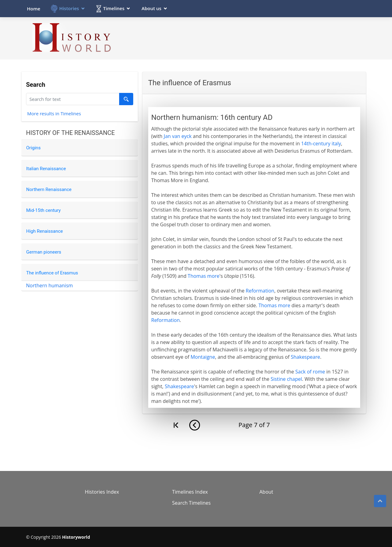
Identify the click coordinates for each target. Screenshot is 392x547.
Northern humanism (49, 285)
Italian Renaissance (46, 169)
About (266, 492)
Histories (69, 8)
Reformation (260, 291)
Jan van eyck (178, 136)
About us (151, 8)
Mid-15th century (44, 210)
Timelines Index (190, 492)
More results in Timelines (54, 114)
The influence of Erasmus (52, 273)
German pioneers (44, 252)
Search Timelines (191, 503)
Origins (34, 148)
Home (34, 9)
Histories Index (102, 492)
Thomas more (204, 276)
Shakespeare (306, 357)
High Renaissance (45, 231)
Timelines (114, 8)
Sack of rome (310, 372)
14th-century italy (321, 143)
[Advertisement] (254, 38)
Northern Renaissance (49, 189)
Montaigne (203, 357)
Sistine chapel (286, 379)
